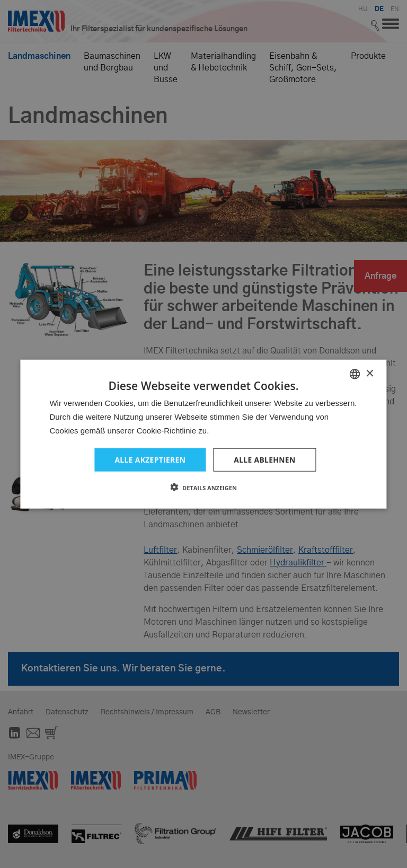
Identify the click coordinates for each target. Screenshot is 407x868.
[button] (203, 488)
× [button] (370, 373)
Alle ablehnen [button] (265, 459)
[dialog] (203, 434)
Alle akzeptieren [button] (149, 459)
